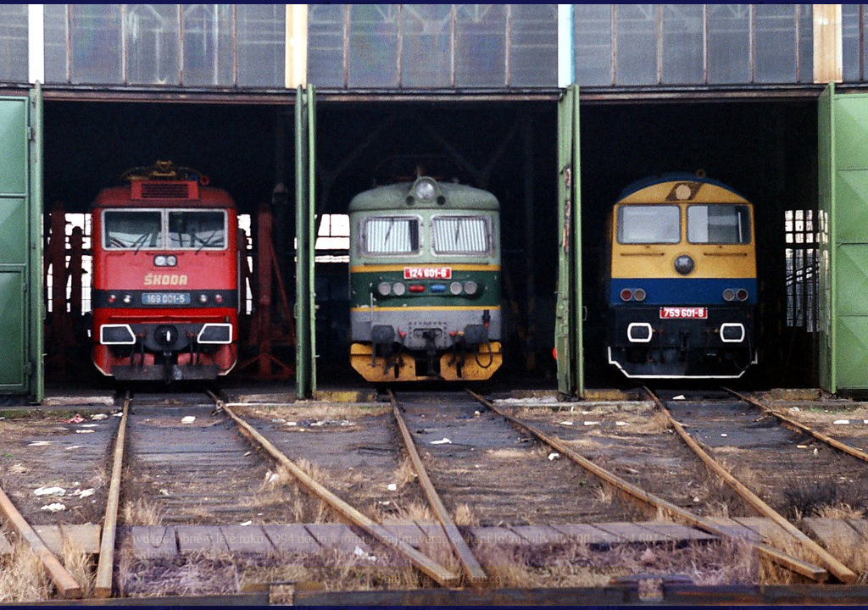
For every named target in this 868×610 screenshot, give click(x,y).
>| (742, 578)
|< (129, 578)
